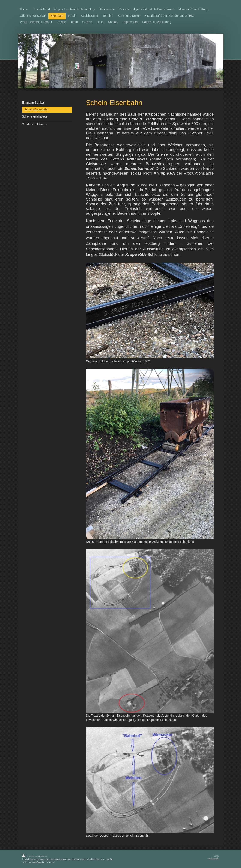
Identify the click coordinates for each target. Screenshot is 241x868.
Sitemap (44, 856)
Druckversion (31, 856)
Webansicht (213, 858)
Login (217, 855)
